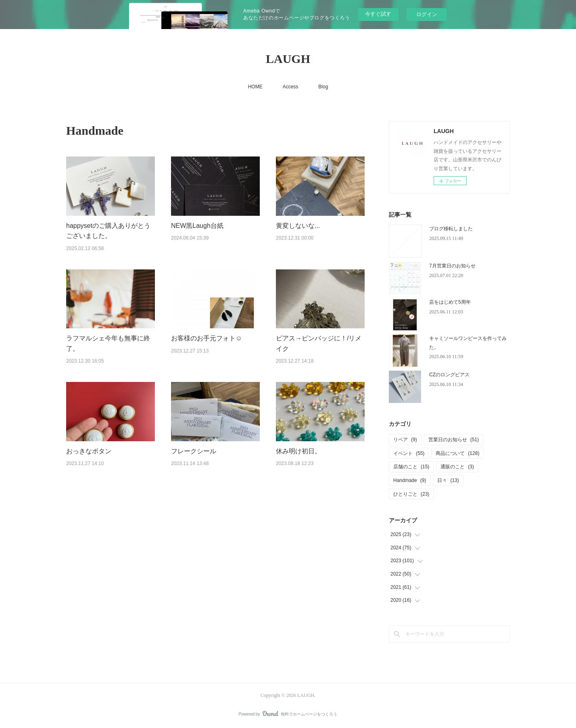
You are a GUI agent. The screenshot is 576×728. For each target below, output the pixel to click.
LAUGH (288, 59)
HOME (255, 87)
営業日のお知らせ (454, 440)
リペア (405, 440)
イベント (409, 453)
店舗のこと (411, 467)
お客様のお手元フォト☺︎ (207, 338)
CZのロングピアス (449, 375)
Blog (323, 87)
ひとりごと (411, 494)
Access (291, 87)
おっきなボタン (89, 451)
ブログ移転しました (451, 229)
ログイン (427, 14)
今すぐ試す (378, 14)
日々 (448, 480)
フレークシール (194, 451)
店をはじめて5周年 (450, 302)
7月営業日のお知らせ (452, 266)
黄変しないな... (298, 226)
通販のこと (457, 467)
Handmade (410, 480)
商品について (457, 453)
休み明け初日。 (298, 451)
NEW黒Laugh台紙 (197, 226)
